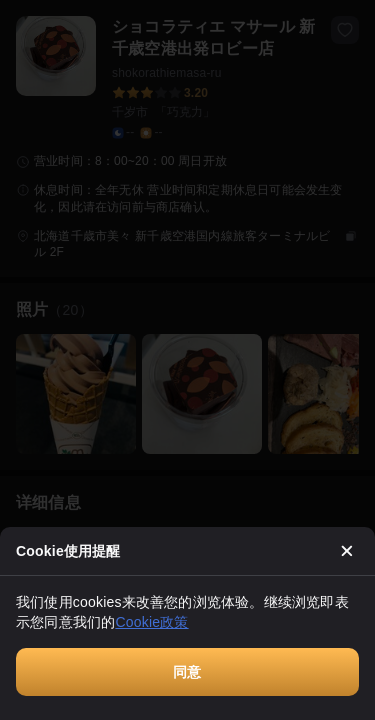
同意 (187, 672)
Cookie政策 (151, 622)
